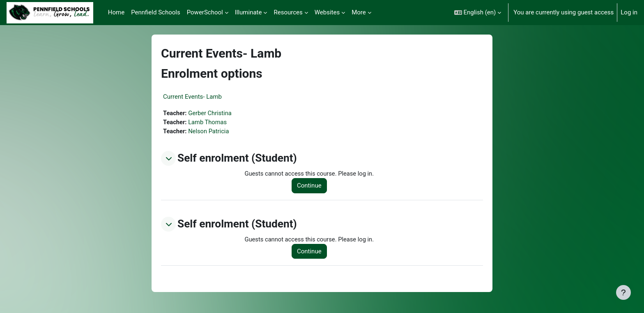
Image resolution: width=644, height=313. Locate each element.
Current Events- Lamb (192, 97)
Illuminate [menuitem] (248, 12)
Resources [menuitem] (288, 12)
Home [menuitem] (116, 12)
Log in (629, 12)
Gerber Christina (211, 113)
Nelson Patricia (210, 132)
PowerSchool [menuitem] (205, 12)
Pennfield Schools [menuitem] (156, 12)
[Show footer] (623, 292)
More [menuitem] (359, 12)
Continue (310, 186)
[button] (478, 13)
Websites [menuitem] (327, 12)
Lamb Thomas (209, 123)
